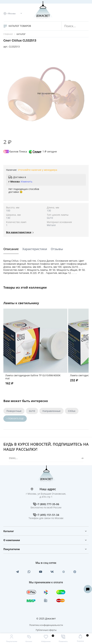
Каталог (21, 34)
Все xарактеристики (19, 232)
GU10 (32, 411)
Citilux (72, 411)
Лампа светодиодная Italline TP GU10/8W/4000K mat (33, 377)
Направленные (51, 411)
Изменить (26, 182)
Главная (8, 34)
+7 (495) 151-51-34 (48, 515)
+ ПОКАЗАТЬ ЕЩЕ (15, 419)
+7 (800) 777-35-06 (48, 504)
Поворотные (14, 411)
